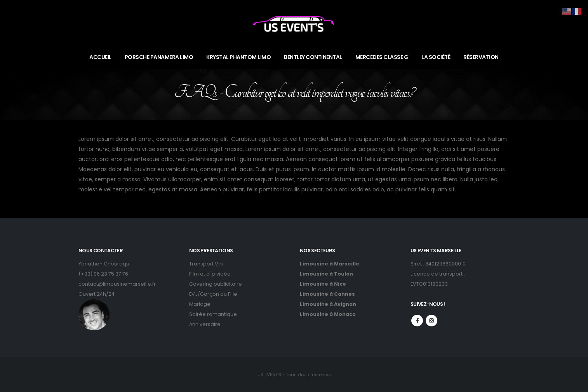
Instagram (431, 321)
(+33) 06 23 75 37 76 (103, 274)
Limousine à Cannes (327, 294)
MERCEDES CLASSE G (382, 57)
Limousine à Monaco (328, 314)
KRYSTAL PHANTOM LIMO (238, 57)
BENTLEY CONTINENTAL (313, 57)
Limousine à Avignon (328, 304)
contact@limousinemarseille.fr (117, 284)
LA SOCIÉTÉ (436, 57)
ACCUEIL (100, 57)
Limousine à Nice (323, 284)
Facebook (417, 321)
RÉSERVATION (481, 57)
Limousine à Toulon (326, 274)
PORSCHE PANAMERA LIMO (159, 57)
